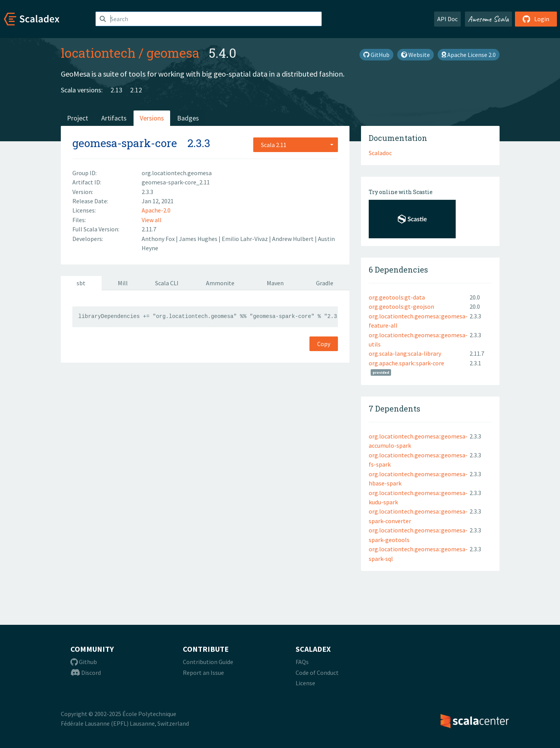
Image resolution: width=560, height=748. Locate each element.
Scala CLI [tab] (167, 283)
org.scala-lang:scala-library (405, 353)
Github (84, 662)
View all (152, 220)
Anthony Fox (159, 239)
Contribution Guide (208, 662)
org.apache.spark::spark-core (406, 363)
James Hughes (199, 239)
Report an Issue (203, 673)
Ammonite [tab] (220, 283)
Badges (188, 118)
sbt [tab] (81, 283)
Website (415, 55)
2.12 (136, 90)
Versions (152, 118)
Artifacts (114, 118)
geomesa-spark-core (125, 143)
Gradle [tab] (325, 283)
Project (78, 118)
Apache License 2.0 (469, 55)
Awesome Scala (488, 19)
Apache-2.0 (156, 210)
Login (536, 19)
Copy (324, 344)
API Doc (447, 19)
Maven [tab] (275, 283)
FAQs (302, 662)
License (305, 683)
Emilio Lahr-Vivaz (245, 239)
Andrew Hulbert (293, 239)
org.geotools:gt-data (397, 297)
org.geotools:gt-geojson (401, 306)
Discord (86, 673)
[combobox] (296, 145)
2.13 (116, 90)
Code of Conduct (317, 673)
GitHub (376, 55)
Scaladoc (380, 153)
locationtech (98, 53)
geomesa (173, 53)
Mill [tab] (123, 283)
